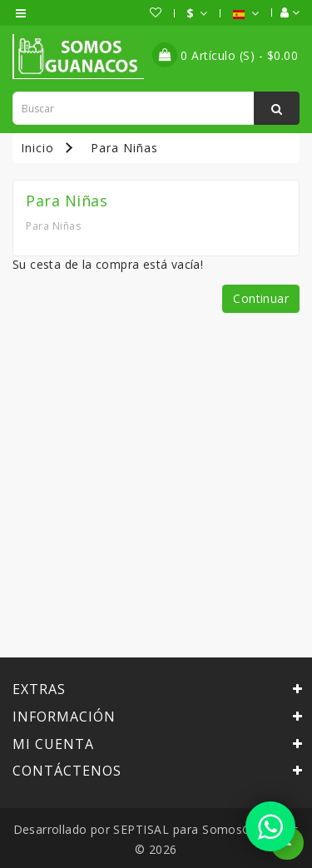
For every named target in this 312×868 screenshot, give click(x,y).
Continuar (261, 298)
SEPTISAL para (156, 829)
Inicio (37, 148)
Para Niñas (124, 148)
